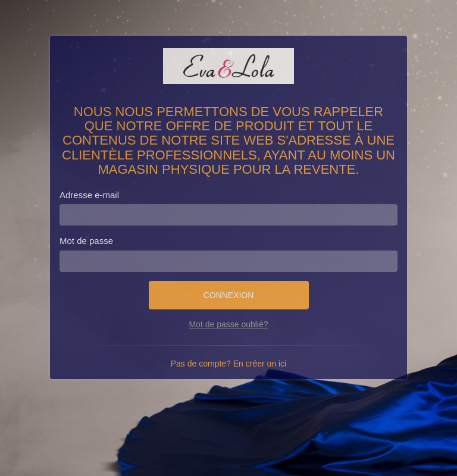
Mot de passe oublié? (228, 324)
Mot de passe (86, 241)
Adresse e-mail (89, 195)
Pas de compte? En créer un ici (229, 364)
